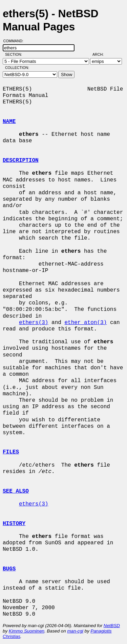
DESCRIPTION (21, 160)
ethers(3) (34, 323)
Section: (15, 54)
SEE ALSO (16, 491)
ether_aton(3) (86, 323)
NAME (9, 122)
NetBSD (112, 626)
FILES (11, 452)
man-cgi (75, 631)
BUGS (9, 569)
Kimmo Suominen (27, 631)
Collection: (17, 68)
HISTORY (14, 524)
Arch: (101, 54)
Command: (15, 41)
